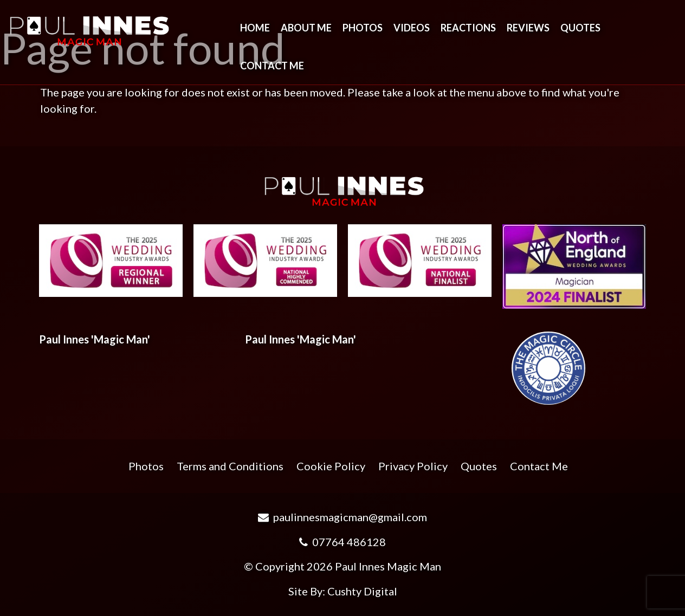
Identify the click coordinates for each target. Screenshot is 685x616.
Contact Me (272, 66)
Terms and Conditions (230, 466)
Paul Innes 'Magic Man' (95, 339)
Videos (412, 28)
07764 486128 (342, 542)
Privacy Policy (413, 466)
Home (255, 28)
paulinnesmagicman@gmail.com (342, 517)
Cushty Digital (362, 591)
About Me (306, 28)
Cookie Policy (331, 466)
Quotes (580, 28)
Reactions (468, 28)
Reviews (528, 28)
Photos (363, 28)
